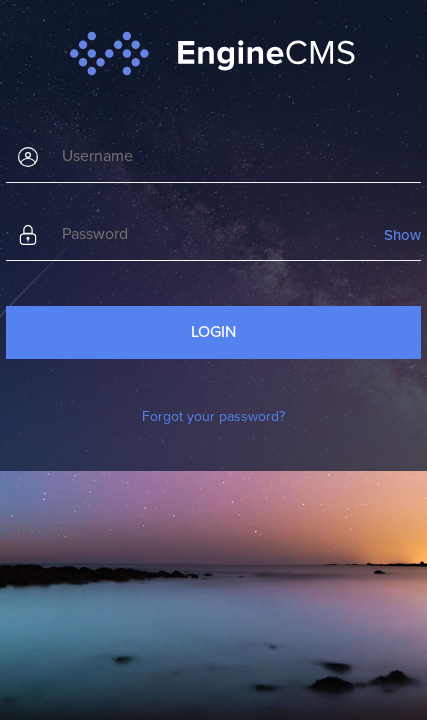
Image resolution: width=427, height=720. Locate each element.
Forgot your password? (213, 416)
